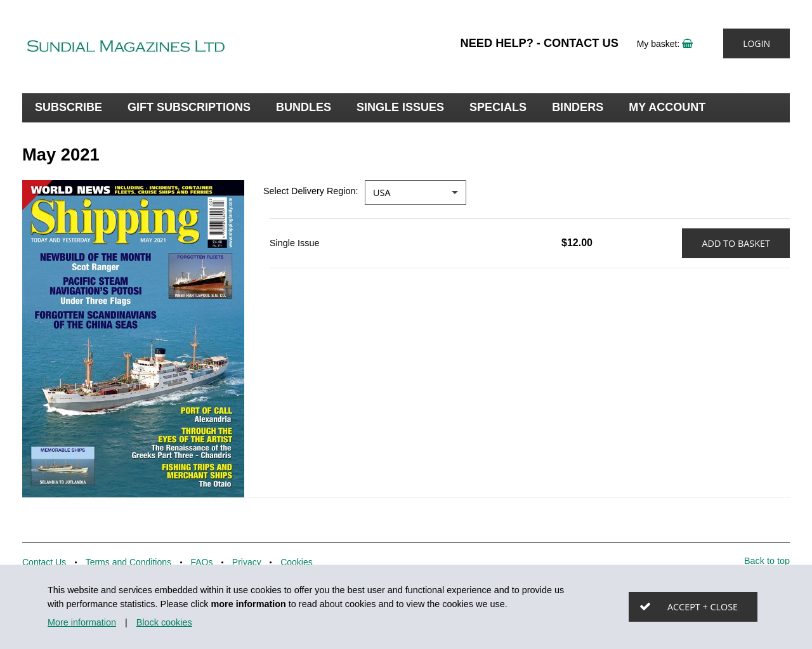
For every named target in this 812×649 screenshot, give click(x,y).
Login (756, 43)
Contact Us (581, 43)
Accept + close (703, 607)
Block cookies (164, 622)
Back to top (767, 561)
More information (82, 622)
